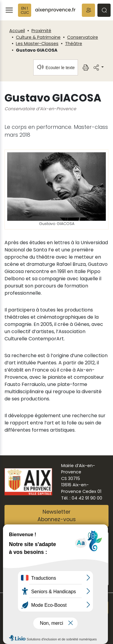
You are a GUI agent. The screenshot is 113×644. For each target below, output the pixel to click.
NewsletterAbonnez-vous (57, 516)
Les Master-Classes (37, 44)
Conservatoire (83, 37)
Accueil (17, 31)
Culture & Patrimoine (38, 37)
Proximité (41, 31)
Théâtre (74, 44)
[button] (88, 10)
